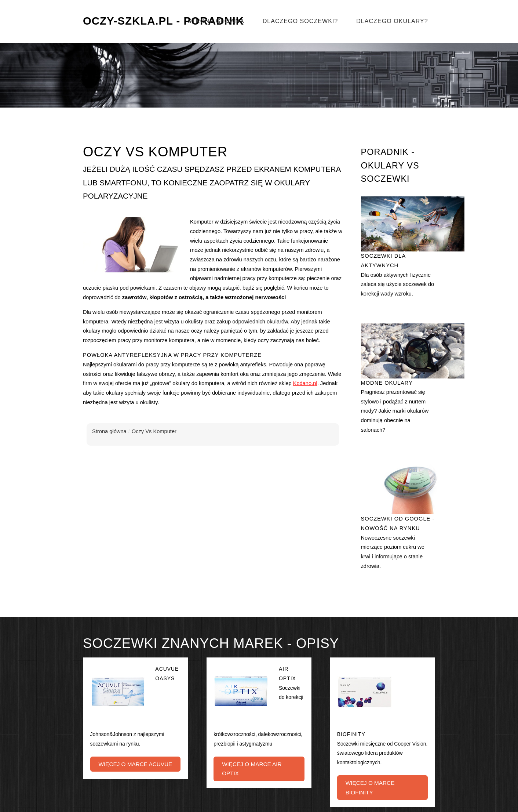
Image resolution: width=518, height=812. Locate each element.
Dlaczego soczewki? (300, 21)
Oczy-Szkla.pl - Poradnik (163, 21)
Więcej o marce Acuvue (135, 764)
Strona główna (216, 21)
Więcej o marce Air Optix (252, 769)
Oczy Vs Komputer (154, 431)
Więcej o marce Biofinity (370, 788)
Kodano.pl (305, 383)
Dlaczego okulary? (392, 21)
